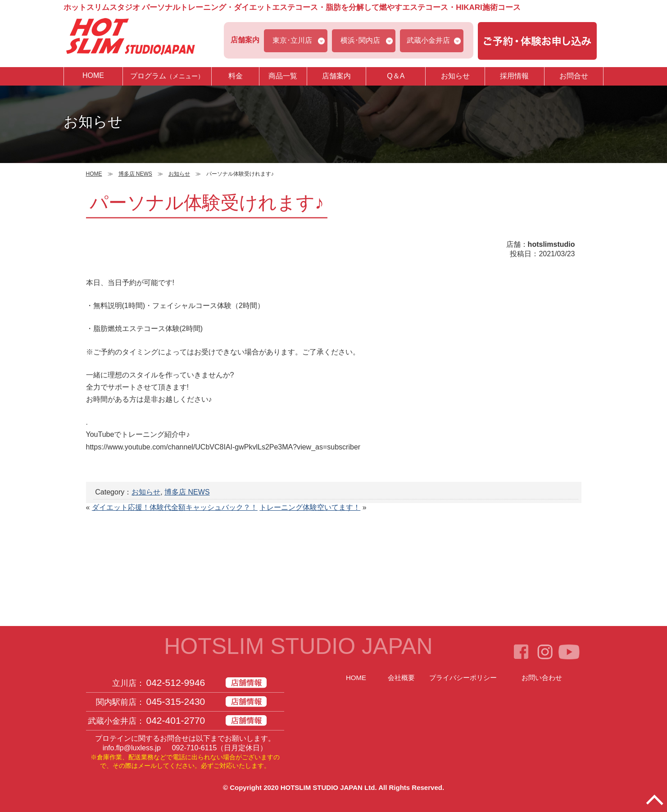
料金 (236, 76)
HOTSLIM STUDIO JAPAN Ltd (328, 787)
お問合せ (574, 76)
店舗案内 (336, 76)
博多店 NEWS (187, 492)
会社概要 (401, 678)
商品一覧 (283, 76)
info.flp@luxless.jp (132, 748)
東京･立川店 (292, 40)
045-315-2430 (176, 701)
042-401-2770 (176, 720)
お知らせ (455, 76)
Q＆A (396, 76)
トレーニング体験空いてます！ (310, 507)
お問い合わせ (542, 678)
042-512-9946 (176, 683)
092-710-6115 (195, 748)
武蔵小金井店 (428, 40)
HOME (93, 75)
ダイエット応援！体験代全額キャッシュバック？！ (175, 507)
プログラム (167, 76)
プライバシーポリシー (463, 678)
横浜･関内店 (360, 40)
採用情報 (514, 76)
